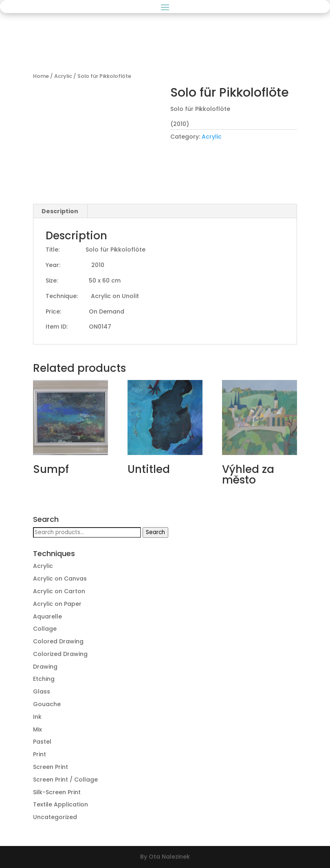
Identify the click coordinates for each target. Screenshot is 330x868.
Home (41, 76)
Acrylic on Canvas (60, 579)
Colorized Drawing (60, 654)
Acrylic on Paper (57, 604)
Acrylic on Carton (59, 591)
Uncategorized (55, 817)
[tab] (60, 211)
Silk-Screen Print (57, 792)
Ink (37, 717)
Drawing (45, 667)
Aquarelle (47, 616)
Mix (37, 729)
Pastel (42, 742)
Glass (42, 691)
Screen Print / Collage (65, 780)
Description (60, 211)
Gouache (47, 704)
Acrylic (63, 76)
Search (155, 532)
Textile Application (60, 804)
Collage (45, 629)
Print (40, 754)
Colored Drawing (58, 641)
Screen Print (51, 767)
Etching (44, 679)
